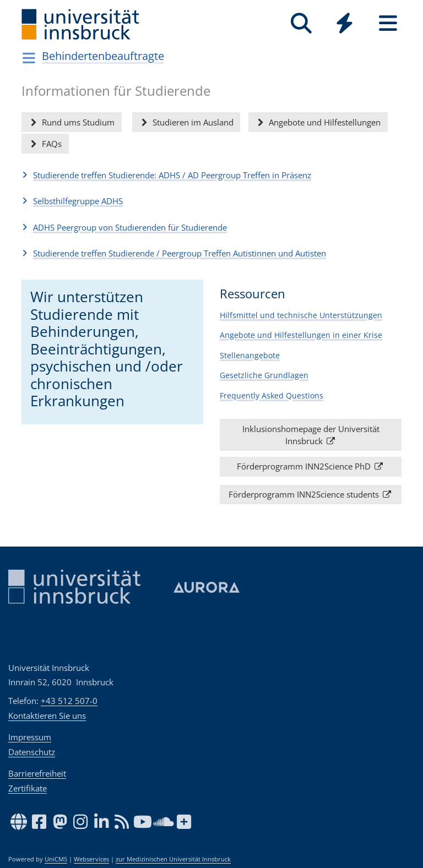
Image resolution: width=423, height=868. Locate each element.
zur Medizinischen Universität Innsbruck (173, 859)
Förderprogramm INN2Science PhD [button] (311, 466)
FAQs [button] (45, 144)
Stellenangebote (250, 355)
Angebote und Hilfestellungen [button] (318, 122)
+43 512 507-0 (69, 701)
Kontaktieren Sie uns (47, 716)
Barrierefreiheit (37, 773)
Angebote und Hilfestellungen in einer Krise (301, 335)
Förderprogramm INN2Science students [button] (311, 494)
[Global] (345, 24)
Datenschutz (32, 752)
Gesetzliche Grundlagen (264, 375)
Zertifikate (28, 788)
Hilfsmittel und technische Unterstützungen (301, 315)
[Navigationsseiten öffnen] (29, 58)
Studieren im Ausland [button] (186, 122)
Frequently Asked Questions (272, 395)
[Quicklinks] (345, 23)
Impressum (30, 737)
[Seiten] (388, 23)
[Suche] (301, 23)
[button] (211, 175)
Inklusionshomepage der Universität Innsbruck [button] (311, 435)
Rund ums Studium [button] (71, 122)
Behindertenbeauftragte (103, 56)
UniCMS (56, 859)
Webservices (91, 859)
